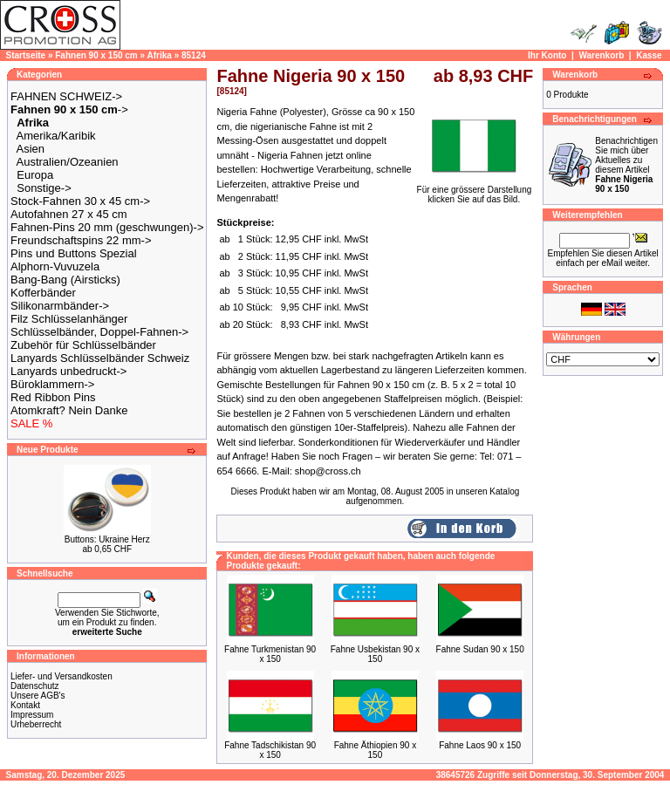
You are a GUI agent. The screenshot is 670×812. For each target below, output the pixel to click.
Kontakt (25, 705)
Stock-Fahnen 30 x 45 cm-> (80, 201)
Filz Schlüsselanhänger (69, 319)
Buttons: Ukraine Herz (107, 539)
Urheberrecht (36, 724)
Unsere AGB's (38, 696)
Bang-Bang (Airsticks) (65, 280)
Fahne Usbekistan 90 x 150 (375, 654)
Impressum (32, 715)
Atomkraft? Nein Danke (69, 410)
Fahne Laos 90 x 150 (480, 745)
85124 (194, 55)
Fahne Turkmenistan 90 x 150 (270, 654)
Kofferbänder (43, 293)
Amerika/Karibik (56, 136)
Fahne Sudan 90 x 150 (480, 649)
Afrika (160, 55)
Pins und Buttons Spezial (74, 253)
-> (69, 109)
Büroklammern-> (52, 384)
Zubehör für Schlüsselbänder (83, 345)
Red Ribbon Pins (53, 397)
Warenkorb (601, 55)
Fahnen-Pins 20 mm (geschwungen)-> (107, 227)
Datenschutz (35, 686)
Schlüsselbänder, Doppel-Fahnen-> (99, 332)
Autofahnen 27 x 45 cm (69, 214)
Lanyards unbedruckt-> (68, 371)
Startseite (26, 55)
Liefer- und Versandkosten (62, 676)
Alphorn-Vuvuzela (55, 266)
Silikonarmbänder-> (60, 306)
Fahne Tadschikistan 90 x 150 (270, 750)
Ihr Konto (547, 55)
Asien (31, 149)
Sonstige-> (44, 188)
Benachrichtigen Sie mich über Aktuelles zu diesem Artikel (626, 165)
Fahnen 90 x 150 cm (96, 55)
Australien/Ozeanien (68, 162)
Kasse (649, 55)
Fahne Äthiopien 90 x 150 (376, 750)
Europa (35, 175)
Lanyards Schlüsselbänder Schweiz (100, 358)
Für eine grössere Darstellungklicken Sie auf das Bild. (475, 191)
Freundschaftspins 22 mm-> (81, 240)
